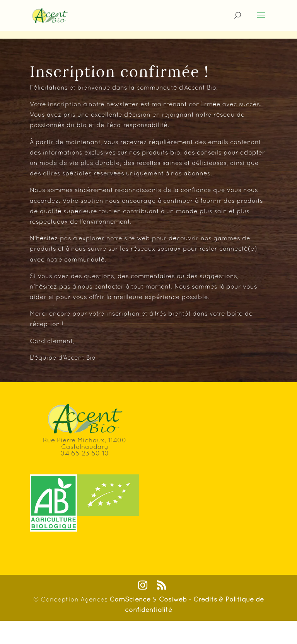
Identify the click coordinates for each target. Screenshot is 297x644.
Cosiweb (173, 599)
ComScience (131, 599)
